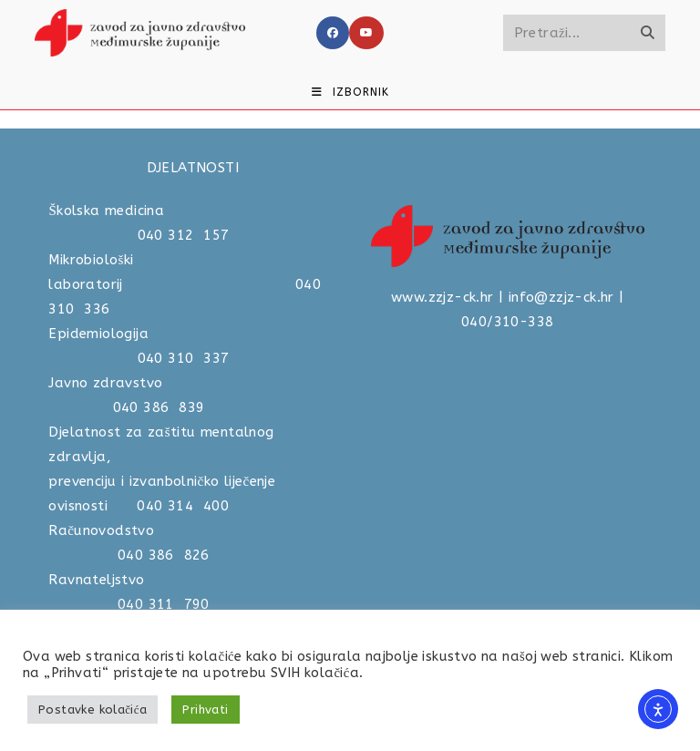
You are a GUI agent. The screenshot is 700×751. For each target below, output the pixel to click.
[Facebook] (333, 33)
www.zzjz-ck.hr (443, 297)
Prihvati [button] (205, 710)
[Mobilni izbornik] (350, 92)
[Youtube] (366, 33)
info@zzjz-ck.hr (561, 297)
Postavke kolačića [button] (93, 710)
